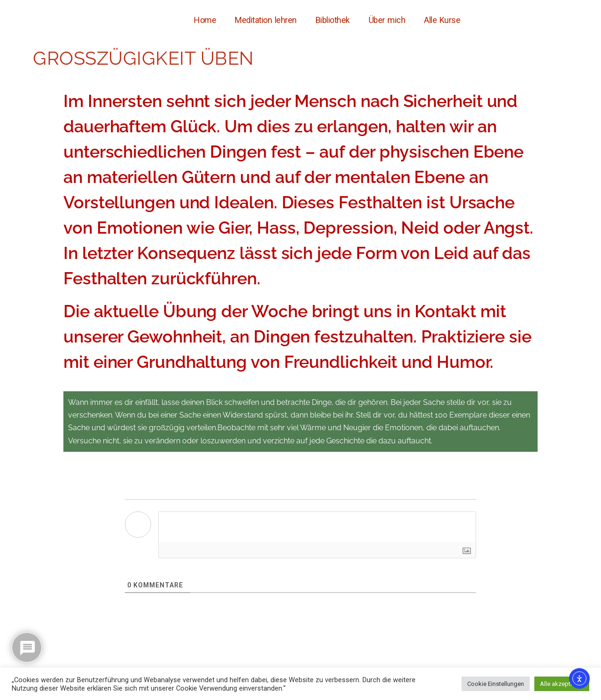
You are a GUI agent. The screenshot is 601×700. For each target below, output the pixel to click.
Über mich (387, 20)
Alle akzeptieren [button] (562, 684)
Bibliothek (333, 20)
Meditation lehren (266, 20)
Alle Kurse (442, 20)
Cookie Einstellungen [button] (496, 684)
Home (205, 20)
